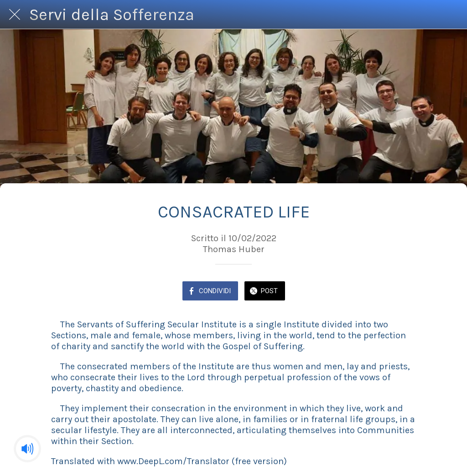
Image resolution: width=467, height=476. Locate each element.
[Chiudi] (15, 15)
